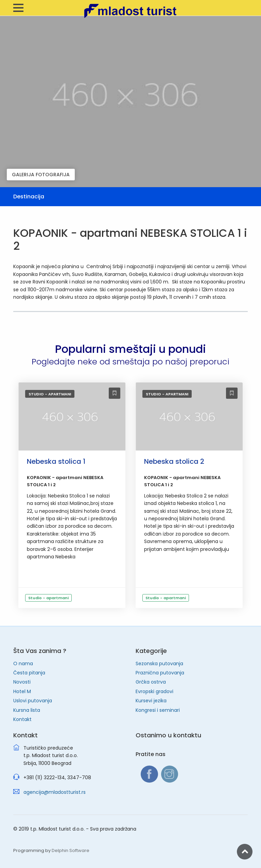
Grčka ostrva (151, 682)
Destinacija (29, 196)
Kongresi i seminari (158, 710)
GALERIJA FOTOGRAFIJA (41, 175)
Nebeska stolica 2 (174, 461)
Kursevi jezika (151, 701)
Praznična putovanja (160, 673)
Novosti (22, 682)
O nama (23, 664)
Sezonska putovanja (159, 664)
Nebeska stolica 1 (56, 461)
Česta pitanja (29, 673)
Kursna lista (27, 710)
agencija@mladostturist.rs (55, 792)
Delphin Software (71, 850)
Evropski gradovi (154, 691)
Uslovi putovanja (33, 701)
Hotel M (22, 691)
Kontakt (22, 719)
